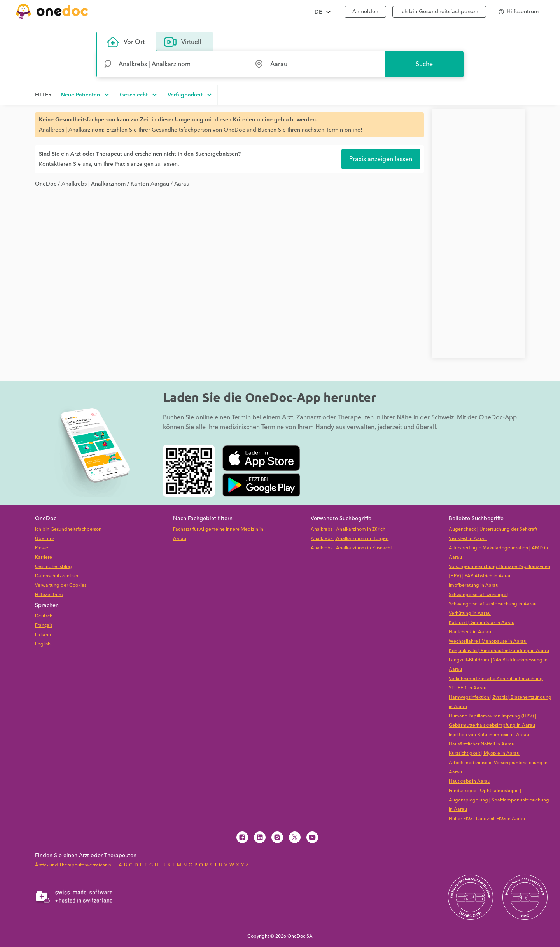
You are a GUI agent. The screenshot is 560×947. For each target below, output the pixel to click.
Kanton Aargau (150, 184)
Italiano (43, 635)
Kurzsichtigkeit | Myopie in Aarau (484, 753)
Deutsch (44, 616)
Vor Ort (126, 42)
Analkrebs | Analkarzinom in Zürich (348, 529)
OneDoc (46, 184)
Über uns (45, 539)
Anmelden (365, 12)
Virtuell (183, 42)
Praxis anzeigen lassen (381, 159)
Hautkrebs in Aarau (470, 781)
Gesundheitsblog (53, 567)
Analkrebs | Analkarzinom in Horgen (350, 539)
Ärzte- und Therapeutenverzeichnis (73, 865)
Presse (42, 548)
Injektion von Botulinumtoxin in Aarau (489, 735)
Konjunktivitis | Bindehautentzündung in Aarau (499, 651)
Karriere (44, 557)
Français (44, 625)
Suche (424, 64)
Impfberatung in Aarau (474, 585)
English (43, 644)
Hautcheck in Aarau (470, 632)
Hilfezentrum (49, 595)
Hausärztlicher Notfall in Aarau (482, 744)
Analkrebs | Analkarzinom (94, 184)
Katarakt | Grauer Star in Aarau (482, 623)
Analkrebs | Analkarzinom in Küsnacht (351, 548)
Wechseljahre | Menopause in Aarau (488, 641)
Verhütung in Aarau (470, 613)
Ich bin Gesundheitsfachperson (439, 12)
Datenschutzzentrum (57, 576)
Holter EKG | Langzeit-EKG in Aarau (487, 819)
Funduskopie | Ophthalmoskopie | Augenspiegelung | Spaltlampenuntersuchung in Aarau (499, 800)
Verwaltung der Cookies (61, 585)
